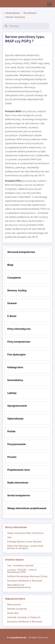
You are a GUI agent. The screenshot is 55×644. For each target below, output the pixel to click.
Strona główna (13, 13)
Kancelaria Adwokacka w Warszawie (25, 581)
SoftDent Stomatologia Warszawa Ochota (27, 576)
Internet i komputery (15, 17)
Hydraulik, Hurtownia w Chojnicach (24, 617)
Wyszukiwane (30, 13)
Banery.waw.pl (14, 605)
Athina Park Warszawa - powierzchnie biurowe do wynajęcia (25, 547)
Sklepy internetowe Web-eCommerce (25, 533)
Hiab (9, 537)
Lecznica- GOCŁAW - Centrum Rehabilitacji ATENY (22, 571)
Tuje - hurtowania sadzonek (20, 566)
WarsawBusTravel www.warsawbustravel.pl (19, 586)
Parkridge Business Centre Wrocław (24, 542)
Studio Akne (13, 613)
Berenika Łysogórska (17, 609)
